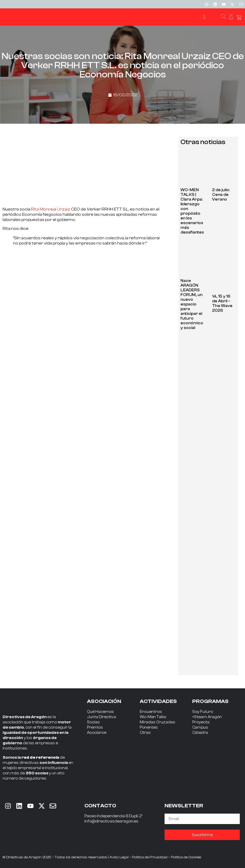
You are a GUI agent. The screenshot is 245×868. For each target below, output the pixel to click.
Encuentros (151, 712)
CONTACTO (100, 806)
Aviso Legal (119, 857)
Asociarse (97, 733)
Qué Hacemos (100, 712)
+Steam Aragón (207, 717)
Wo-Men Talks (153, 717)
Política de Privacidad (150, 857)
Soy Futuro (203, 712)
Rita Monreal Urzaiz (51, 209)
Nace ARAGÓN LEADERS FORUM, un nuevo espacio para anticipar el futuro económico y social (192, 304)
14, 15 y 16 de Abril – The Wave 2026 (222, 303)
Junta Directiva (101, 717)
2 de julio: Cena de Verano (221, 195)
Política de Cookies (186, 857)
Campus (200, 727)
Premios (95, 727)
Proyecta (201, 722)
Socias (93, 722)
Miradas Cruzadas (157, 722)
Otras (145, 733)
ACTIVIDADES (158, 701)
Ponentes (149, 727)
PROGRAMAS (210, 701)
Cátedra (200, 733)
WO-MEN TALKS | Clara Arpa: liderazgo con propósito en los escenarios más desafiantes (192, 211)
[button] (204, 17)
